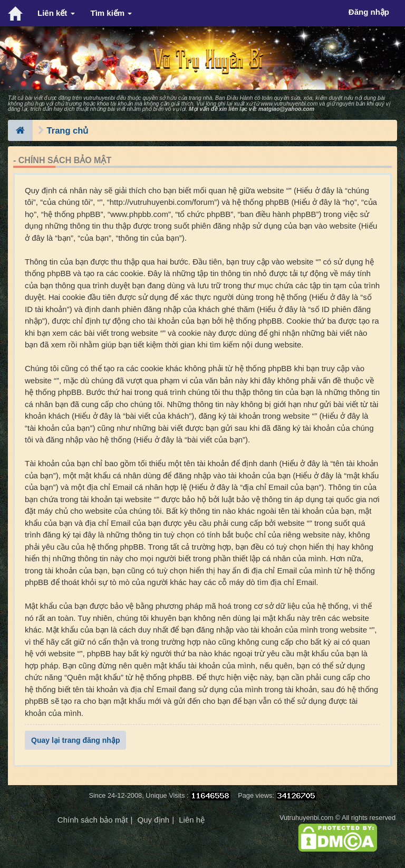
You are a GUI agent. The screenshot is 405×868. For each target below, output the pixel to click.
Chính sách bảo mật (93, 820)
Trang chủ (68, 130)
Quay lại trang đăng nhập (75, 740)
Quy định (153, 820)
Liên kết (56, 13)
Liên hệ (192, 820)
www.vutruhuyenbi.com (289, 103)
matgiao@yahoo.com (286, 109)
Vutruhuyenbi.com (306, 818)
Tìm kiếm (112, 13)
